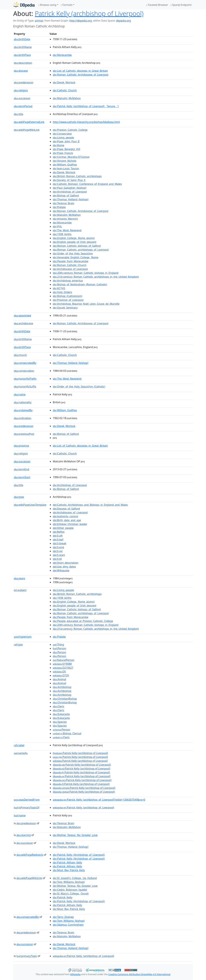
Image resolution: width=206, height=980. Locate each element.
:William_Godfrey (65, 165)
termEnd (21, 469)
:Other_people (63, 528)
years (19, 578)
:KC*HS (59, 288)
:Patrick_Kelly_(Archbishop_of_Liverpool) (79, 855)
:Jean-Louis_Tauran (66, 168)
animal (39, 21)
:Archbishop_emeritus (68, 281)
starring (24, 835)
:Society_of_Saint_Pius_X (69, 180)
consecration (24, 371)
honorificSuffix (25, 387)
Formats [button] (67, 5)
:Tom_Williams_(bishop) (69, 882)
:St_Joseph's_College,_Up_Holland (75, 878)
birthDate (22, 39)
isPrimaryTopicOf (27, 808)
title (19, 114)
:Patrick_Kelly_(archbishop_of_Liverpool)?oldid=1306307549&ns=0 (99, 800)
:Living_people (63, 138)
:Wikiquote (61, 570)
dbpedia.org (123, 21)
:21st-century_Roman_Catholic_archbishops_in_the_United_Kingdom (96, 277)
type (19, 497)
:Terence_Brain (63, 203)
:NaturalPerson (64, 660)
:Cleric (59, 706)
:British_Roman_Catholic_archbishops (77, 176)
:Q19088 (62, 664)
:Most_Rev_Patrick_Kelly (69, 870)
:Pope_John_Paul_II (66, 141)
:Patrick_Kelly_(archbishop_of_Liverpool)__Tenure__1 (86, 106)
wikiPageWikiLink (27, 130)
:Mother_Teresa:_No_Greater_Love (75, 835)
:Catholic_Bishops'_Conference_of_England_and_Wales (87, 184)
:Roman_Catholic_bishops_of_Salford (77, 246)
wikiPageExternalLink (29, 122)
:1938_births (62, 234)
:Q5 (59, 672)
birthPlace (22, 55)
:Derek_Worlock (64, 82)
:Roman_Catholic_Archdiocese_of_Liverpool (81, 75)
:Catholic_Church (65, 90)
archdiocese (23, 323)
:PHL (57, 226)
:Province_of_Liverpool (68, 300)
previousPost (24, 434)
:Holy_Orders (62, 292)
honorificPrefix (25, 379)
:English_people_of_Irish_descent (75, 242)
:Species (60, 722)
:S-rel (58, 551)
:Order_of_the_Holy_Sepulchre (73, 253)
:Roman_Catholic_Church (70, 265)
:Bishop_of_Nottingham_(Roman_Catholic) (80, 284)
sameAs (21, 753)
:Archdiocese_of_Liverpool (70, 269)
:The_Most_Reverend (67, 230)
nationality (23, 402)
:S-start (59, 555)
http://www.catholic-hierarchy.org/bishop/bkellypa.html (86, 122)
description (23, 63)
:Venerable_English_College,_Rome (75, 257)
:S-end (58, 547)
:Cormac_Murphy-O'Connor (71, 157)
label (19, 745)
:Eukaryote (61, 714)
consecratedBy (25, 363)
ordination (23, 418)
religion (21, 90)
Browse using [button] (47, 5)
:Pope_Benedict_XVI (66, 149)
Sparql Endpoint (181, 5)
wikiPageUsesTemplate (30, 505)
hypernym (23, 637)
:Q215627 (63, 668)
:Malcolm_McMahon (67, 98)
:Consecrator (62, 134)
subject (20, 590)
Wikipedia (75, 974)
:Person (59, 648)
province (21, 446)
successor (22, 98)
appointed (22, 316)
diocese (21, 71)
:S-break (59, 543)
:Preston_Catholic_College (70, 130)
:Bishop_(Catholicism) (68, 296)
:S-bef (58, 540)
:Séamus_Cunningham (68, 925)
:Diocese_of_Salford (66, 509)
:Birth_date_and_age (67, 520)
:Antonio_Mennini (65, 219)
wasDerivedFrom (27, 800)
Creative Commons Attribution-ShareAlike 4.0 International (139, 974)
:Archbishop (62, 687)
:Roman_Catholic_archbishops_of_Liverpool (81, 250)
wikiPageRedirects (30, 855)
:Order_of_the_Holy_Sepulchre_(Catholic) (79, 387)
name (20, 394)
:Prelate (59, 207)
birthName (23, 47)
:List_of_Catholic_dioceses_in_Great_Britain (80, 71)
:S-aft (58, 536)
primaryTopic (27, 956)
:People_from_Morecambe (70, 261)
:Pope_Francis (63, 153)
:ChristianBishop (65, 699)
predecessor (24, 82)
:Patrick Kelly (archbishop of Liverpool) (80, 753)
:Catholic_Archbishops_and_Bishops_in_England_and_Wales (90, 505)
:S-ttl (57, 559)
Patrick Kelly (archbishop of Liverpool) (89, 13)
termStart (22, 477)
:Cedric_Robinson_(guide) (70, 890)
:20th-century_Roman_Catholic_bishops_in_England (86, 273)
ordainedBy (23, 410)
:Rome (59, 145)
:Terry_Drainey (63, 917)
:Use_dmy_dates (64, 567)
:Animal (59, 679)
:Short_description (66, 563)
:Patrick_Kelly (63, 897)
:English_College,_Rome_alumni (74, 238)
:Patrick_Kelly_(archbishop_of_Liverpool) (83, 808)
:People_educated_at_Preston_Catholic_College (83, 621)
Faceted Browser (157, 5)
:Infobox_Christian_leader (70, 524)
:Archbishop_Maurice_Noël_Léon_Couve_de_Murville (86, 304)
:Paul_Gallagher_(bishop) (70, 188)
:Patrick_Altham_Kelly (67, 862)
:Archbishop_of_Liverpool (70, 192)
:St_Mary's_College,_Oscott (71, 894)
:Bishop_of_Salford (66, 196)
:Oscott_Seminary (65, 308)
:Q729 (61, 675)
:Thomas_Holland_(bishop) (71, 199)
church (20, 355)
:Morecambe (62, 55)
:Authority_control (65, 516)
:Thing (58, 645)
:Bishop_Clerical (67, 733)
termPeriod (23, 106)
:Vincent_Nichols (65, 161)
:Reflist (59, 532)
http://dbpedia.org (81, 21)
